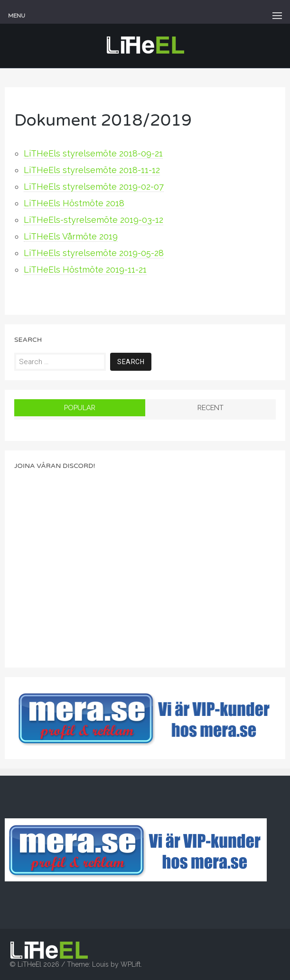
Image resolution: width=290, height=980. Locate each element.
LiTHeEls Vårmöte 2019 (71, 236)
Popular (80, 408)
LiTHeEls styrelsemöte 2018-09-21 (93, 153)
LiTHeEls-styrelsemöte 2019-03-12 (94, 220)
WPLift (131, 964)
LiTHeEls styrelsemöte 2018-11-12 (92, 170)
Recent (210, 408)
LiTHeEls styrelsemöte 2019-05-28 (94, 253)
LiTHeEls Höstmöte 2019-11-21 (85, 270)
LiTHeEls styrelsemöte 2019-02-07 (94, 187)
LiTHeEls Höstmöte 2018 (74, 203)
